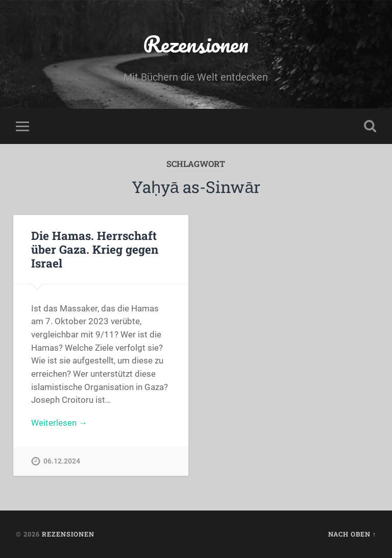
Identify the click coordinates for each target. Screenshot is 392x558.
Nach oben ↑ (352, 534)
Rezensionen (196, 44)
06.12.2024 (62, 461)
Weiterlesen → (59, 423)
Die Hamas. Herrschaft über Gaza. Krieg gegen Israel (95, 249)
